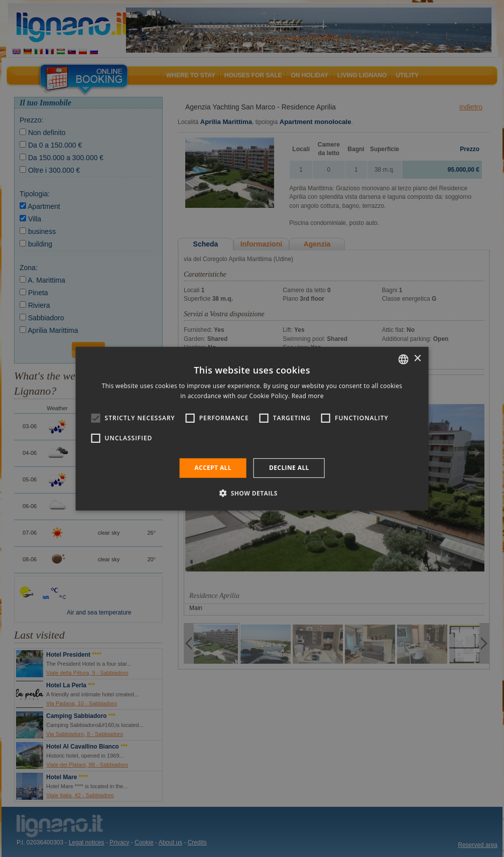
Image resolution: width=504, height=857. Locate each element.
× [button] (417, 359)
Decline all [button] (289, 468)
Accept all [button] (213, 468)
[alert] (252, 429)
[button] (252, 493)
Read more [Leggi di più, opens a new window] (308, 396)
